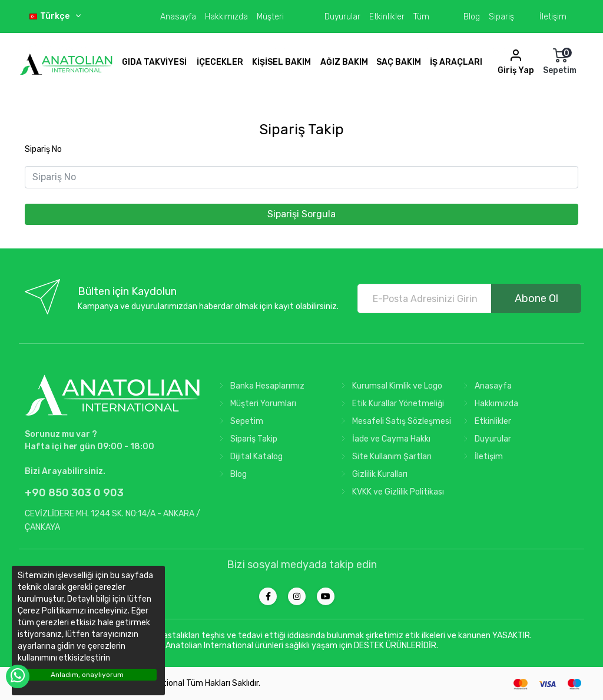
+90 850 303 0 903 (74, 493)
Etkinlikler (387, 17)
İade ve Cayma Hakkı (383, 439)
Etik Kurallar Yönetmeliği (390, 404)
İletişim (553, 17)
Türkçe (56, 16)
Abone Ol (536, 298)
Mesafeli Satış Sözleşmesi (394, 421)
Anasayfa (178, 17)
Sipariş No (43, 149)
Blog (472, 17)
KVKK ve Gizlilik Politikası (390, 492)
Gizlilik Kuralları (372, 474)
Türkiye (59, 49)
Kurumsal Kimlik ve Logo (389, 386)
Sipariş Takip (246, 439)
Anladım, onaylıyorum (87, 675)
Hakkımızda (226, 17)
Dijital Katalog (249, 457)
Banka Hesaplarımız (259, 386)
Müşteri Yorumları (255, 404)
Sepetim (239, 421)
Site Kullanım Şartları (384, 457)
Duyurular (342, 17)
